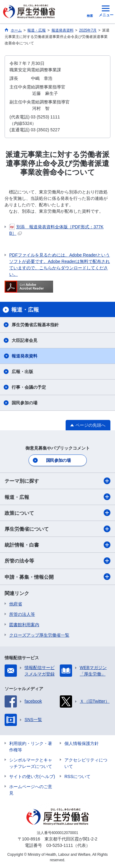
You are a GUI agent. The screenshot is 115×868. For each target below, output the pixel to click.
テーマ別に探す (57, 481)
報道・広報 (57, 497)
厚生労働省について (57, 529)
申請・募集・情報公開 (57, 577)
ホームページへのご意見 (31, 790)
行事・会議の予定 (29, 387)
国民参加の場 (25, 403)
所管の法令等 (57, 561)
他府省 (16, 604)
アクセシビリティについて (86, 763)
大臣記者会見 (25, 340)
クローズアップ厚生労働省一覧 (39, 635)
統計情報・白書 (57, 545)
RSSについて (77, 776)
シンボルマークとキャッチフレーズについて (31, 763)
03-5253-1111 (60, 845)
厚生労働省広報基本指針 (35, 325)
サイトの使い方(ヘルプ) (32, 776)
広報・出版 (22, 372)
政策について (57, 513)
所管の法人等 (22, 614)
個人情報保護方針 (82, 743)
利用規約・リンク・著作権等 (31, 747)
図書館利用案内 (24, 625)
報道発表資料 (25, 356)
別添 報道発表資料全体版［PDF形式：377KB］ (56, 230)
